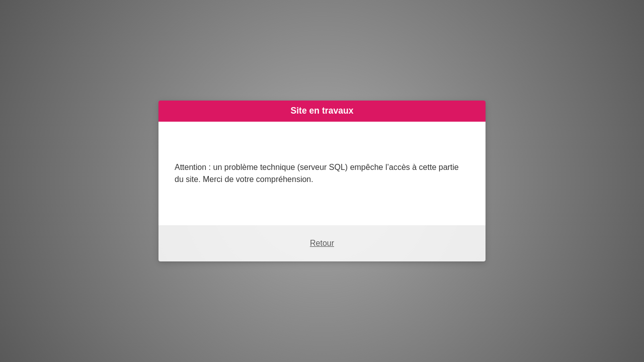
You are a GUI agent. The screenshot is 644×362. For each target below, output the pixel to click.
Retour (322, 243)
